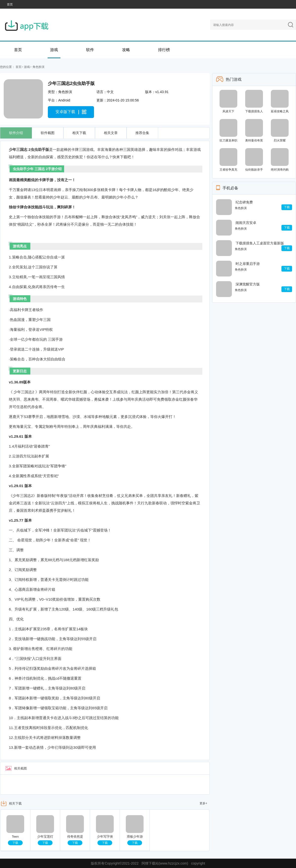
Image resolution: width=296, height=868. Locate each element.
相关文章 (111, 133)
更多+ (203, 803)
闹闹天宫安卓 (246, 223)
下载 (15, 843)
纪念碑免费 (244, 202)
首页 (10, 4)
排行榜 (164, 50)
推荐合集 (142, 133)
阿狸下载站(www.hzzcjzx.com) (165, 863)
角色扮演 (38, 67)
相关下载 (79, 133)
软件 (90, 50)
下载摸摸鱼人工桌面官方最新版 (260, 243)
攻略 (126, 50)
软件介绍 (16, 133)
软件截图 (48, 133)
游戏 (54, 50)
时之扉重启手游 (248, 264)
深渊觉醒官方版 (248, 284)
